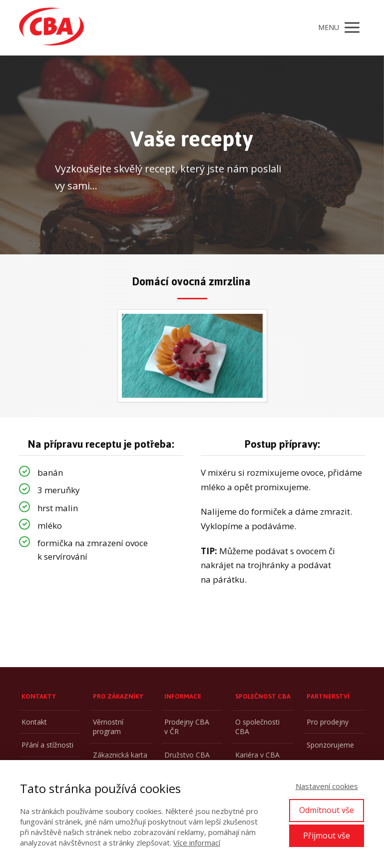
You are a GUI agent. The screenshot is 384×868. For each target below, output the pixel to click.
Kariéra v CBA (257, 755)
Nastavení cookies (327, 786)
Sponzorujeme (330, 745)
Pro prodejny (328, 722)
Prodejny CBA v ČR (187, 727)
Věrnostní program (108, 727)
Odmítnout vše (327, 810)
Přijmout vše (327, 836)
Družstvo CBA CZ (187, 760)
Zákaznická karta (120, 755)
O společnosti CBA (257, 727)
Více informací (197, 843)
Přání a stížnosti (47, 745)
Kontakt (34, 722)
